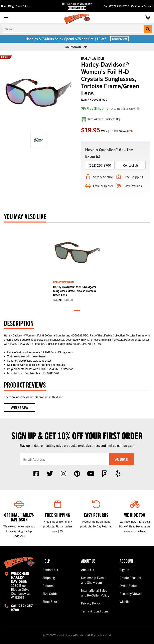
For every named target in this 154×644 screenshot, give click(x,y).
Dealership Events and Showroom (94, 580)
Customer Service (142, 6)
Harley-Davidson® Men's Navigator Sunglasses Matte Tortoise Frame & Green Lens (75, 291)
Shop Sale (77, 8)
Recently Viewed (131, 594)
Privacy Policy (91, 603)
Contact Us (131, 165)
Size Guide (50, 594)
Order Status (128, 586)
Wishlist (125, 601)
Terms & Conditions (95, 611)
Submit (121, 459)
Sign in (124, 570)
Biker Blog (7, 6)
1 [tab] (77, 310)
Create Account (130, 578)
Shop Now (119, 39)
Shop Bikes (22, 6)
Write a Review (20, 407)
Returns (48, 586)
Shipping (49, 578)
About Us (88, 570)
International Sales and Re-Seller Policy (95, 593)
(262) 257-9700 (100, 165)
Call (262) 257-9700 (116, 6)
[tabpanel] (77, 264)
